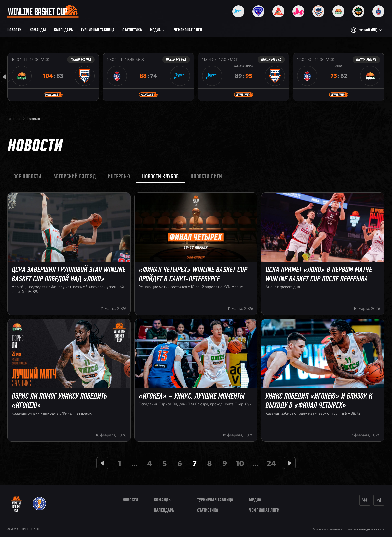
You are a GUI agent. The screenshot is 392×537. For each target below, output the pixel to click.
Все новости (27, 176)
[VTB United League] (39, 504)
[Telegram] (379, 500)
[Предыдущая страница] (102, 463)
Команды (38, 30)
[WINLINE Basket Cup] (16, 504)
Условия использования (328, 529)
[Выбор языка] (367, 30)
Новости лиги (206, 176)
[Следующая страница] (290, 463)
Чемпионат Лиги (188, 30)
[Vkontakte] (365, 500)
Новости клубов (160, 176)
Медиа (158, 30)
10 (240, 463)
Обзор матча (81, 60)
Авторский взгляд (75, 176)
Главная (14, 119)
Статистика (132, 30)
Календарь (63, 30)
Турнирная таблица (98, 30)
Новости (15, 30)
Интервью (119, 176)
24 (271, 463)
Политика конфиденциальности (366, 529)
